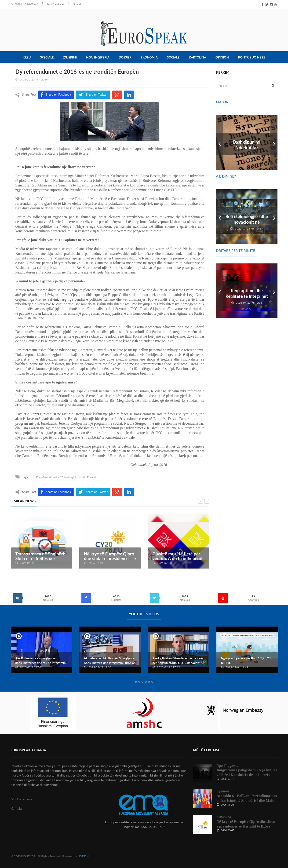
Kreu (27, 57)
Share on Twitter (93, 492)
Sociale (173, 57)
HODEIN (83, 856)
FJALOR (222, 102)
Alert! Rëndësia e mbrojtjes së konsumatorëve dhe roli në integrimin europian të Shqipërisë (41, 663)
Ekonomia (149, 57)
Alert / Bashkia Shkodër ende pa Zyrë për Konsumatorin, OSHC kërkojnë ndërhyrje (178, 663)
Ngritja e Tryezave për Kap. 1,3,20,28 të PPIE (246, 660)
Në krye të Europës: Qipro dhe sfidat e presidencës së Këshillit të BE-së (110, 558)
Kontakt (73, 4)
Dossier (125, 57)
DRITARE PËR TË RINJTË (236, 251)
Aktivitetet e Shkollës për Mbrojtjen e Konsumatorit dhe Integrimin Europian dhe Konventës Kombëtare (110, 663)
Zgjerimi (70, 57)
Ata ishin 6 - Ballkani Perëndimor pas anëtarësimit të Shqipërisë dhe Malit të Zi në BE (247, 801)
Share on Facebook (56, 492)
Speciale (47, 57)
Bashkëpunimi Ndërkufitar (247, 145)
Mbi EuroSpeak (51, 4)
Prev (219, 142)
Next (274, 142)
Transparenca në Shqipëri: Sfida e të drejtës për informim (40, 558)
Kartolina (197, 57)
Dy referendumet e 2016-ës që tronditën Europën (67, 477)
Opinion (222, 57)
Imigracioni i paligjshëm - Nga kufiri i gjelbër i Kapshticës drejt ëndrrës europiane (247, 775)
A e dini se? (226, 176)
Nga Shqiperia (98, 57)
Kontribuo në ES (252, 57)
